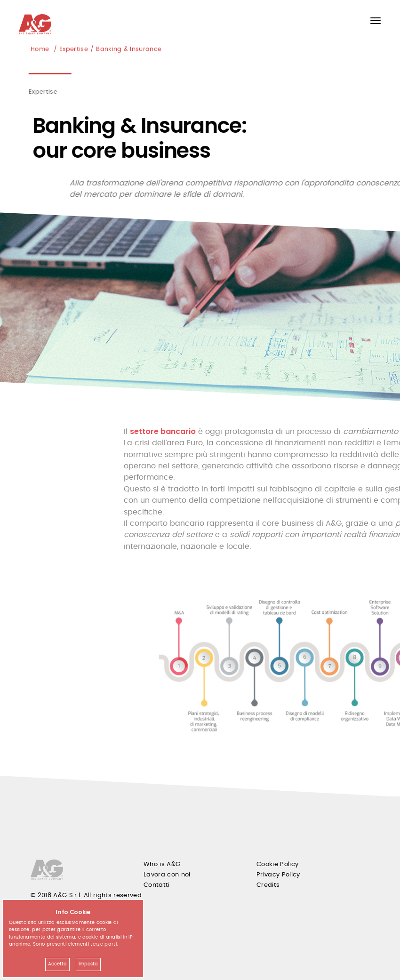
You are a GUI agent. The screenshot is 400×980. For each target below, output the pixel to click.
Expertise (74, 50)
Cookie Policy (277, 864)
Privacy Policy (278, 875)
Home (40, 50)
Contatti (157, 885)
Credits (268, 885)
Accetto (57, 964)
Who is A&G (162, 864)
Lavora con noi (167, 875)
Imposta (88, 964)
